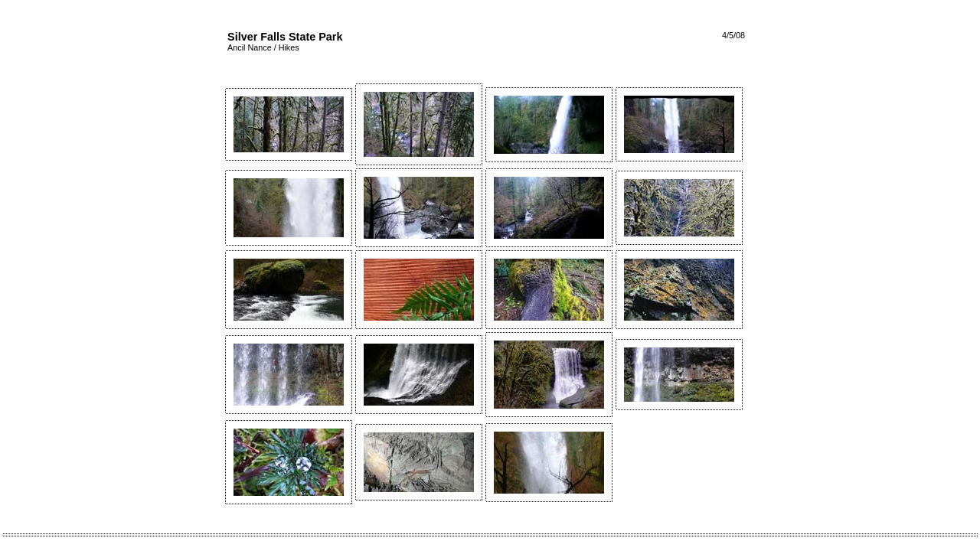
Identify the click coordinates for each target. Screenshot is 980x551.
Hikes (289, 47)
